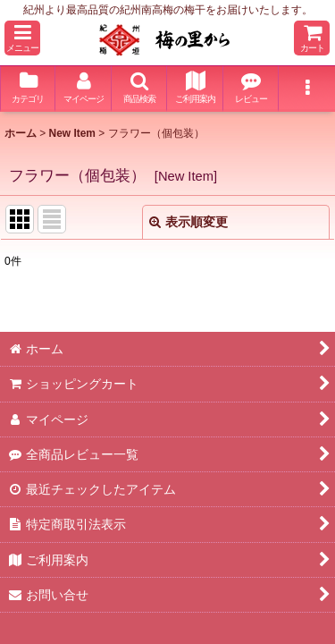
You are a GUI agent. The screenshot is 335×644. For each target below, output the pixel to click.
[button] (22, 38)
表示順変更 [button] (188, 222)
